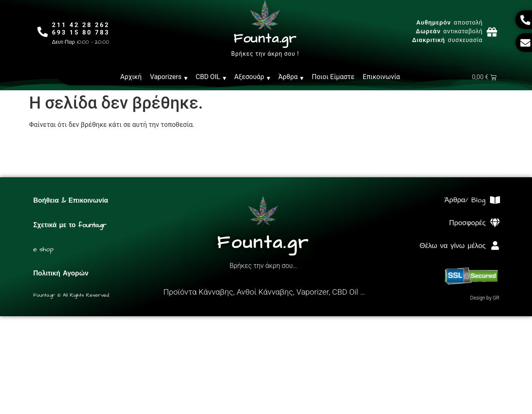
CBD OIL (211, 77)
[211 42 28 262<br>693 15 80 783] (43, 32)
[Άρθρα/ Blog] (495, 200)
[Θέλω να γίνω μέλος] (495, 246)
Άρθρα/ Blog (465, 200)
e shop (43, 249)
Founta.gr (265, 39)
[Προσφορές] (495, 223)
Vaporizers (169, 77)
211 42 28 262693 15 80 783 (81, 29)
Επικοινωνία (382, 77)
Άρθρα (291, 77)
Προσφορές (468, 223)
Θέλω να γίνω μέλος (452, 246)
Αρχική (131, 77)
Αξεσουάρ (252, 77)
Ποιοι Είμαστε (333, 77)
